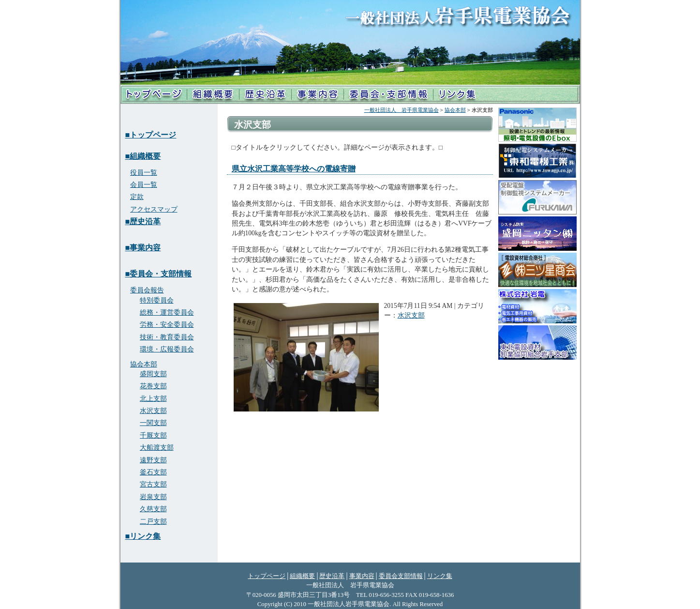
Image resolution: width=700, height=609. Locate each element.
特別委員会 (157, 300)
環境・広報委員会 (167, 349)
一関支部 (153, 423)
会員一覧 (144, 185)
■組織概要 (143, 156)
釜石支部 (153, 472)
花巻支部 (153, 386)
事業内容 (317, 94)
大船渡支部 (157, 448)
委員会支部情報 (401, 576)
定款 (137, 197)
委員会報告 (147, 290)
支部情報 (388, 94)
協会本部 (455, 110)
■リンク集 (143, 536)
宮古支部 (153, 484)
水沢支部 (411, 315)
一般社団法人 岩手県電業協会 (402, 110)
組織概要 (213, 94)
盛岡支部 (153, 374)
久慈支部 (153, 509)
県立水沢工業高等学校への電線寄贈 (294, 169)
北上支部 (153, 399)
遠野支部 (153, 460)
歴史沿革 (265, 94)
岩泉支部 (153, 497)
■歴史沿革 (143, 221)
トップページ (154, 94)
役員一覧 (144, 173)
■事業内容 (143, 248)
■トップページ (151, 135)
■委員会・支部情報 (159, 274)
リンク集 (457, 94)
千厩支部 (153, 435)
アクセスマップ (154, 209)
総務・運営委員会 (167, 312)
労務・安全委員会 (167, 325)
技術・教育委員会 (167, 337)
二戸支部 (153, 522)
